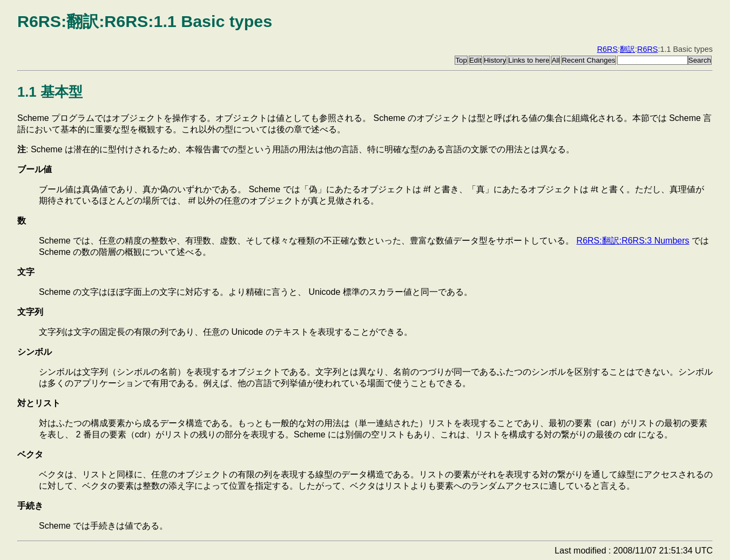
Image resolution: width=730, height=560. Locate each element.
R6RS (607, 49)
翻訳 (627, 49)
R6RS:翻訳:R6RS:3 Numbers (633, 241)
